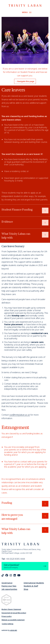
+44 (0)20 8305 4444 (13, 559)
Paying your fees (9, 586)
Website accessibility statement (13, 620)
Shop (26, 589)
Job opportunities (9, 589)
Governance (7, 583)
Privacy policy (7, 616)
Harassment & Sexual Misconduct (14, 613)
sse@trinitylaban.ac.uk (20, 415)
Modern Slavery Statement (11, 609)
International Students (34, 583)
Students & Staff (31, 586)
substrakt (14, 630)
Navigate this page (25, 81)
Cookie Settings (8, 624)
